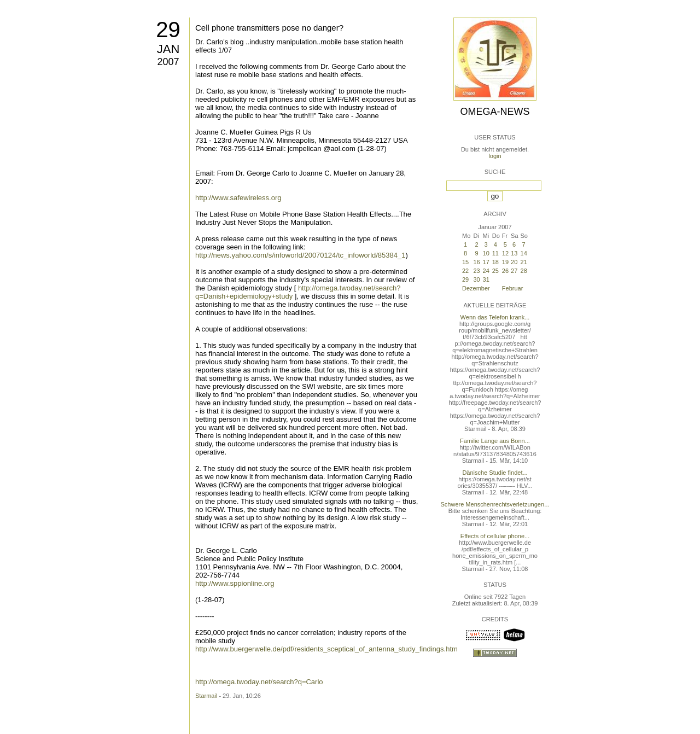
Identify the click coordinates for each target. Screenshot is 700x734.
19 (505, 262)
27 (514, 271)
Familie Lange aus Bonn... (495, 441)
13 (514, 253)
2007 (168, 62)
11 (495, 253)
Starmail (206, 696)
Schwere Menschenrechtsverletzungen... (495, 504)
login (495, 156)
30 (476, 279)
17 (486, 262)
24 (486, 271)
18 (495, 262)
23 (476, 271)
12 (505, 253)
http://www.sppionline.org (235, 583)
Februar (513, 288)
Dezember (476, 288)
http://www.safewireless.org (238, 198)
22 (465, 271)
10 (486, 253)
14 (524, 253)
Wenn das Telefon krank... (495, 317)
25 (495, 271)
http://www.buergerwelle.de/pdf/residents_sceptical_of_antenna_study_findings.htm (326, 649)
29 (168, 30)
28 (524, 271)
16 (476, 262)
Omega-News (495, 112)
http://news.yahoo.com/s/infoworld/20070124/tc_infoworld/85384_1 (300, 255)
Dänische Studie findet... (495, 473)
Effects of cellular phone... (495, 536)
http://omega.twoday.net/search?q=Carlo (259, 682)
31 (486, 279)
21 (524, 262)
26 (505, 271)
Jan (168, 49)
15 (465, 262)
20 (514, 262)
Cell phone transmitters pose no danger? (269, 28)
